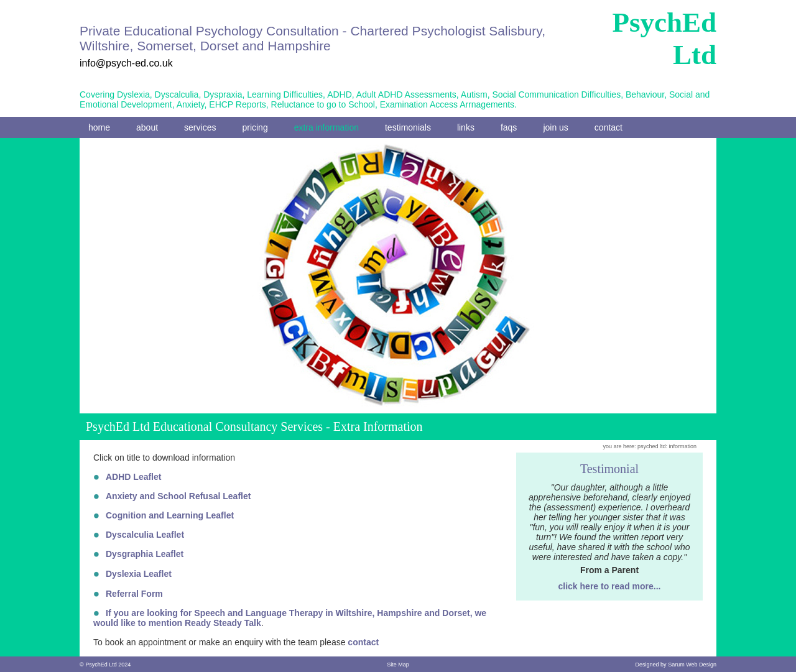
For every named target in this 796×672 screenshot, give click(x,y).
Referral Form (134, 594)
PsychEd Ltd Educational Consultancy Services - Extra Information (254, 426)
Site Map (398, 665)
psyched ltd (652, 446)
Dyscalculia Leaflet (145, 535)
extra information (326, 127)
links (466, 127)
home (99, 127)
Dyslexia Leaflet (139, 574)
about (147, 127)
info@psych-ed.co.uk (126, 63)
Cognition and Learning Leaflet (170, 515)
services (200, 127)
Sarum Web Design (692, 665)
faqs (509, 127)
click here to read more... (610, 586)
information (683, 446)
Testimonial (609, 469)
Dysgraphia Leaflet (145, 554)
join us (555, 127)
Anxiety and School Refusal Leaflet (178, 496)
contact (609, 127)
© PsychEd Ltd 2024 (105, 665)
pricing (255, 127)
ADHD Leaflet (133, 477)
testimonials (408, 127)
